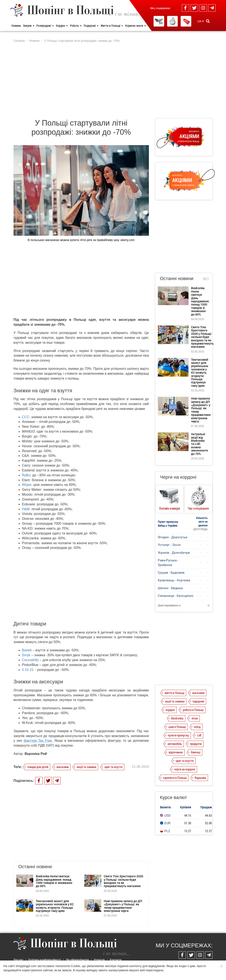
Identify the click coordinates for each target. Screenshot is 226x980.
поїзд (197, 727)
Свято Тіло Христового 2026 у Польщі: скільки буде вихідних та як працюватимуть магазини (123, 881)
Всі (206, 279)
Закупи (29, 26)
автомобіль (175, 744)
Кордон (62, 26)
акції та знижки (86, 767)
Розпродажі (45, 26)
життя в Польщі (174, 693)
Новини (16, 26)
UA (200, 21)
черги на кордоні (185, 769)
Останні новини (177, 278)
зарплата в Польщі (175, 778)
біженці (196, 752)
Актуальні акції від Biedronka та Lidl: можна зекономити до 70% (200, 444)
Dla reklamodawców (77, 960)
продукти (196, 744)
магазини (63, 767)
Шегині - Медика (170, 588)
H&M (26, 509)
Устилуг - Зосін (169, 545)
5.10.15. (28, 670)
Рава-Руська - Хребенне (168, 562)
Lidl (199, 735)
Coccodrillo (30, 660)
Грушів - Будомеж (171, 572)
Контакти (116, 960)
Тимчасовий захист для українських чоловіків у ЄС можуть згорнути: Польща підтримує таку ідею (55, 906)
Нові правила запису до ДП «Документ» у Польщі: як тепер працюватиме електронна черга (123, 906)
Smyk (27, 655)
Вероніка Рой (36, 754)
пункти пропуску (178, 735)
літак (195, 718)
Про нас (18, 960)
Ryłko (26, 475)
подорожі (198, 701)
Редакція (99, 960)
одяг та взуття (113, 767)
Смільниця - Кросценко (176, 596)
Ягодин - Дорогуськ (173, 537)
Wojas (27, 485)
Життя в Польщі (112, 26)
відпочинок (176, 752)
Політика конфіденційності (45, 960)
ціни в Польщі (177, 727)
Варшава (200, 778)
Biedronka (177, 718)
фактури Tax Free (38, 741)
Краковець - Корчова (174, 580)
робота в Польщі (193, 710)
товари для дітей (38, 767)
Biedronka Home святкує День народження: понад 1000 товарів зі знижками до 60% (54, 881)
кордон (170, 710)
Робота (76, 26)
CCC (26, 417)
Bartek (27, 650)
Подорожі (91, 26)
